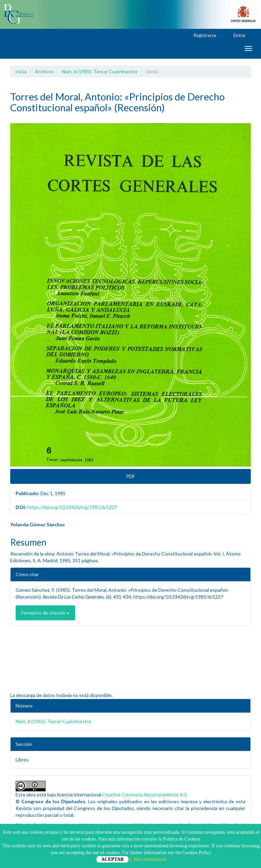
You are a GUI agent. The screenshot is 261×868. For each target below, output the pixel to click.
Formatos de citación (45, 613)
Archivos (44, 71)
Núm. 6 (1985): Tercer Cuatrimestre (100, 71)
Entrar (236, 36)
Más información (150, 859)
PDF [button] (130, 476)
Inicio (21, 71)
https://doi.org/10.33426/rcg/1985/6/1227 (72, 507)
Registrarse (202, 36)
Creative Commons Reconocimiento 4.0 (144, 795)
